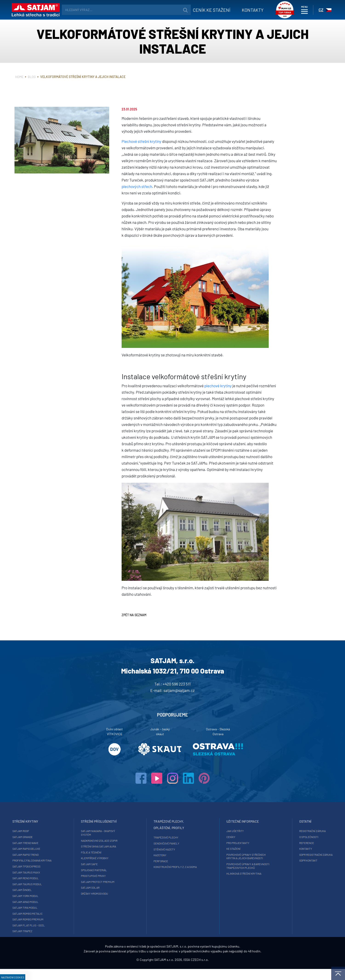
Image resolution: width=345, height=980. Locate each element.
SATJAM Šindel (51, 890)
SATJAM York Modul (54, 896)
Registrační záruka (284, 831)
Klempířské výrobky (109, 858)
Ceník (202, 10)
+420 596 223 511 (177, 684)
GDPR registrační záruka (288, 855)
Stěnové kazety (165, 849)
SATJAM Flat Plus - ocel (57, 925)
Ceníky (217, 837)
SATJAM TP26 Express (55, 866)
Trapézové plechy (166, 837)
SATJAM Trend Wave (54, 843)
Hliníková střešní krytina (230, 873)
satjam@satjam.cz (179, 690)
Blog (32, 77)
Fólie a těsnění (105, 852)
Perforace (161, 861)
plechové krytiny (218, 386)
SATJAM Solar (104, 887)
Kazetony (160, 855)
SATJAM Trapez (51, 931)
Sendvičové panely (167, 843)
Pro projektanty (224, 843)
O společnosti (281, 837)
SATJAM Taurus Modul (56, 884)
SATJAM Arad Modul (54, 902)
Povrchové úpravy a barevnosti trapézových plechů (234, 866)
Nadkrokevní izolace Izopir (113, 841)
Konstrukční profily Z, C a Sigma (175, 867)
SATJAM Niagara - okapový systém (112, 833)
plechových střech (137, 186)
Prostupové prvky (108, 876)
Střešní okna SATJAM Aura (113, 846)
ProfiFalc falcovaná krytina (60, 860)
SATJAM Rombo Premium (56, 919)
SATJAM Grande (51, 837)
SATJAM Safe (104, 864)
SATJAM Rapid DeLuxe (55, 849)
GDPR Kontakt (280, 860)
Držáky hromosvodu (109, 893)
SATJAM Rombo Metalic (56, 914)
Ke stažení (219, 849)
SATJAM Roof (49, 831)
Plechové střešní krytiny (141, 141)
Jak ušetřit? (221, 831)
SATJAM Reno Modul (54, 878)
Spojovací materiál (108, 870)
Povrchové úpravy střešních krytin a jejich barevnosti (232, 856)
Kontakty (243, 10)
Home (19, 77)
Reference (278, 843)
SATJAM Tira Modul (53, 908)
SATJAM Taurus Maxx (55, 872)
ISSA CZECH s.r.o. (196, 971)
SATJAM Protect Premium (112, 882)
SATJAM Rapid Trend (54, 855)
